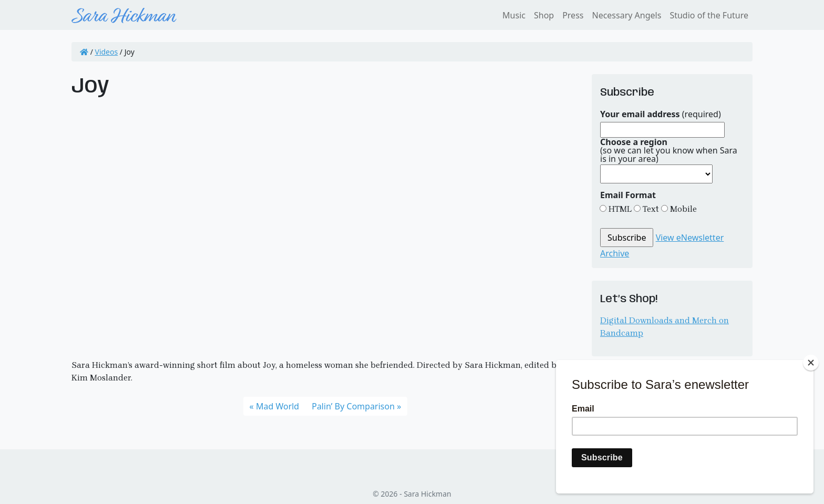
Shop (544, 15)
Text (650, 209)
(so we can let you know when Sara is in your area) (669, 150)
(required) (661, 114)
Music (514, 15)
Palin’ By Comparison (353, 406)
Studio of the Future (709, 15)
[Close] (811, 363)
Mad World (277, 406)
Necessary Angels (626, 15)
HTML (619, 209)
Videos (107, 52)
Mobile (682, 209)
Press (573, 15)
